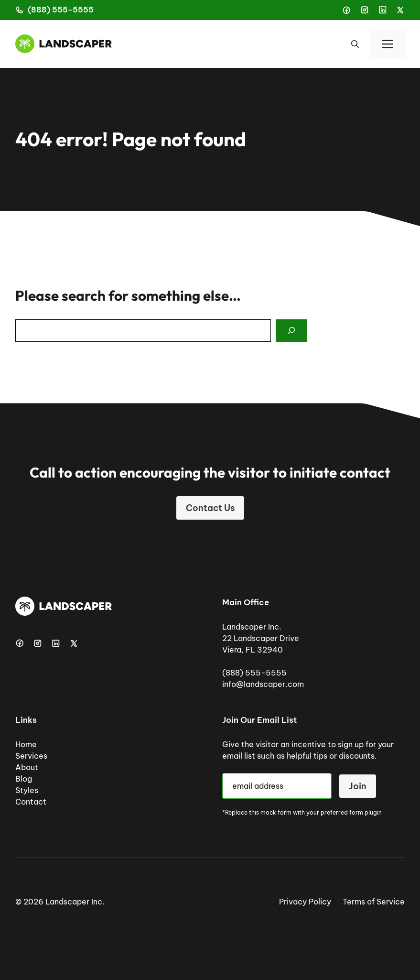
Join (358, 786)
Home (26, 744)
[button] (355, 44)
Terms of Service (374, 902)
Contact (31, 802)
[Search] (291, 331)
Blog (24, 779)
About (27, 767)
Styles (27, 790)
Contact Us (210, 508)
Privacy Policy (305, 902)
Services (31, 756)
